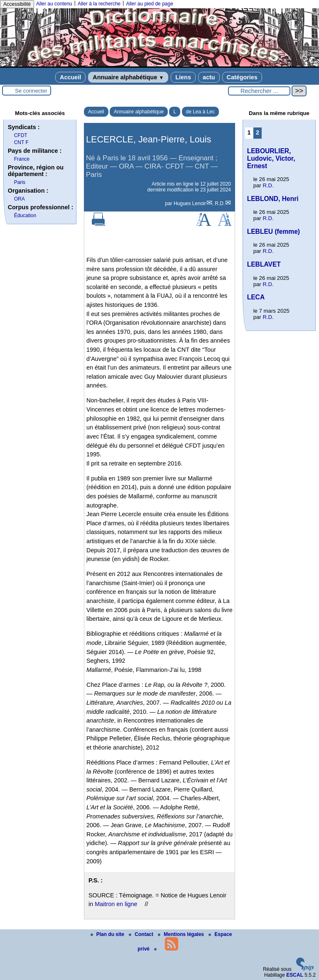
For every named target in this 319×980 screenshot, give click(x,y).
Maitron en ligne (116, 904)
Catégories (242, 77)
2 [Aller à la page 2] (258, 132)
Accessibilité (17, 4)
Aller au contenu (54, 4)
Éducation (25, 216)
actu (209, 77)
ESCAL (295, 975)
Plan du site (108, 934)
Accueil (70, 77)
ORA (20, 199)
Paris (20, 182)
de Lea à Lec (200, 112)
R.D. (220, 203)
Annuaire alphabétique (128, 77)
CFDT (21, 135)
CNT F (21, 142)
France (22, 159)
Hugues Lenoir (190, 203)
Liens (183, 77)
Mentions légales (182, 934)
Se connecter (31, 91)
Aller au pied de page (149, 4)
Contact (142, 934)
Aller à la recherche (99, 4)
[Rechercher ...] (259, 91)
